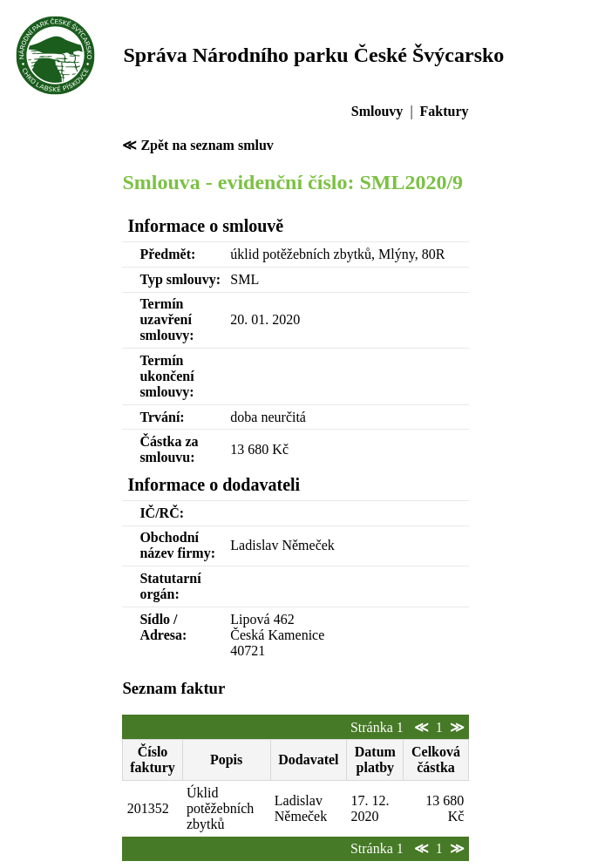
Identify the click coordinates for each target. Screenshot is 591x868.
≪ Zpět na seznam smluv (197, 145)
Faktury (445, 111)
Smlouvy (377, 111)
